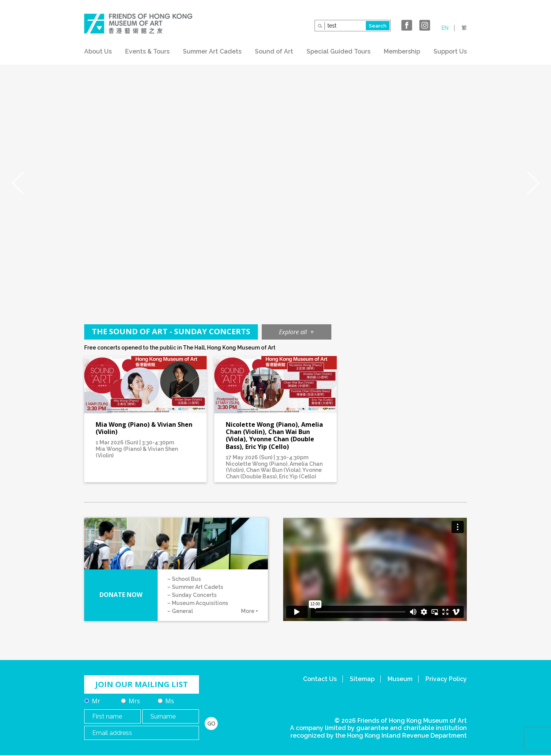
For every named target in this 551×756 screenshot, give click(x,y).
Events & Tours (147, 51)
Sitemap (362, 679)
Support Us (450, 51)
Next (533, 183)
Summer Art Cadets (212, 51)
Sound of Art (274, 51)
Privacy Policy (446, 679)
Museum (400, 679)
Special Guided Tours (338, 51)
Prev (18, 183)
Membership (402, 51)
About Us (98, 51)
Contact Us (320, 679)
